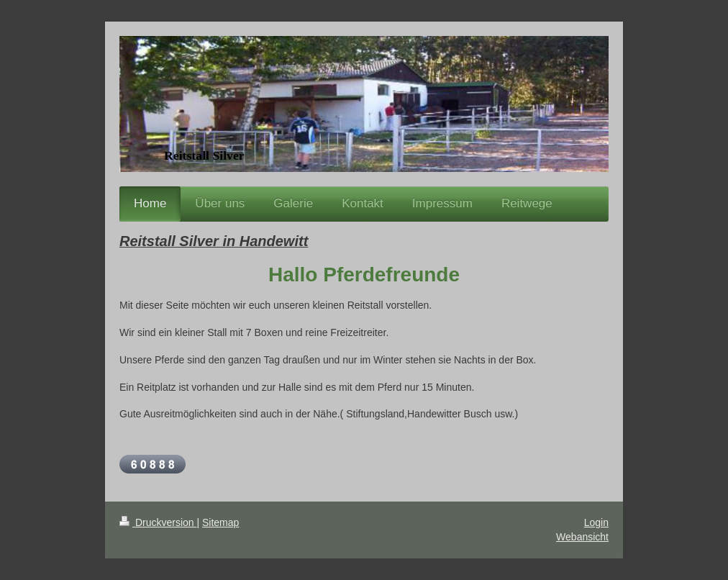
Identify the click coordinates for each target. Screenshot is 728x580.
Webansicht (582, 537)
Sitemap (220, 522)
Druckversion (158, 522)
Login (596, 522)
